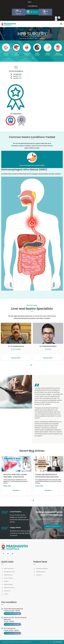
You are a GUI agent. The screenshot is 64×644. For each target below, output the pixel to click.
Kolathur (45, 12)
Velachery (19, 12)
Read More (23, 490)
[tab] (32, 159)
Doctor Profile (16, 358)
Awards (6, 581)
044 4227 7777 (17, 78)
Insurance (39, 575)
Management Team (9, 572)
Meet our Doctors (9, 569)
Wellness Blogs (8, 584)
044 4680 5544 (17, 74)
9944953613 (59, 642)
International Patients (42, 569)
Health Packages (41, 572)
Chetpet (32, 12)
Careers (6, 594)
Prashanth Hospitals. (14, 642)
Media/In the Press (9, 588)
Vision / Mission (9, 578)
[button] (31, 58)
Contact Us (7, 591)
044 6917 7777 (17, 76)
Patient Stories (8, 575)
